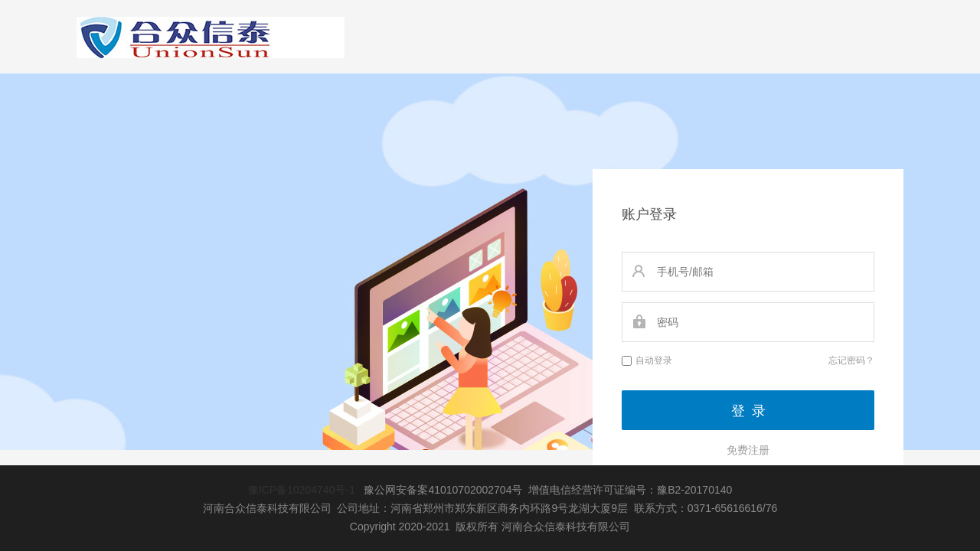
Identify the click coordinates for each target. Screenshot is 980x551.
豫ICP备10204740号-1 (302, 490)
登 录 (748, 411)
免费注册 (748, 450)
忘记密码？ (851, 360)
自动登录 (647, 360)
